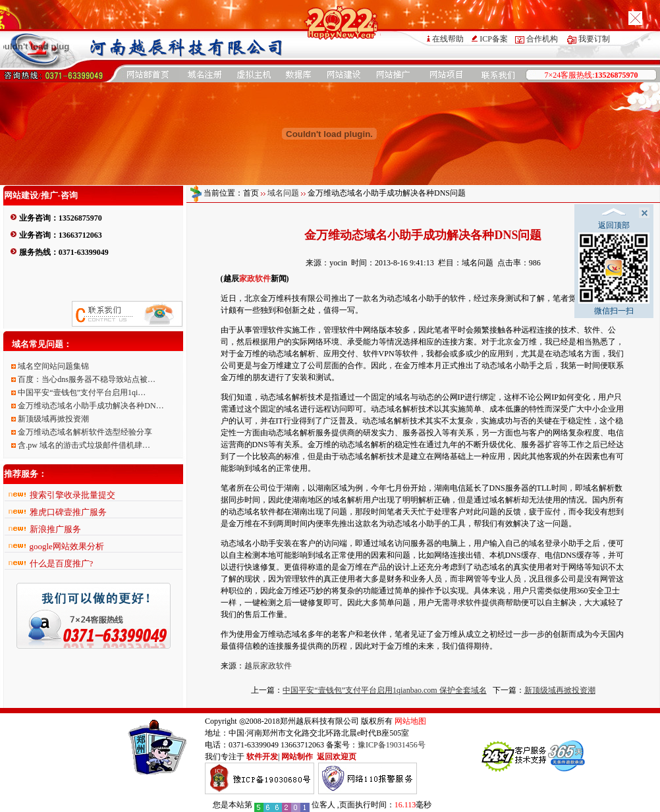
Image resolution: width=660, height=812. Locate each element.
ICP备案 (494, 39)
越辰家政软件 (268, 666)
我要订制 (594, 39)
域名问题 (283, 193)
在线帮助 (448, 39)
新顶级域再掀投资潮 (560, 690)
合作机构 (542, 39)
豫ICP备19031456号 (392, 745)
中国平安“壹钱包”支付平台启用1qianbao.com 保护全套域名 (384, 690)
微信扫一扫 (614, 274)
